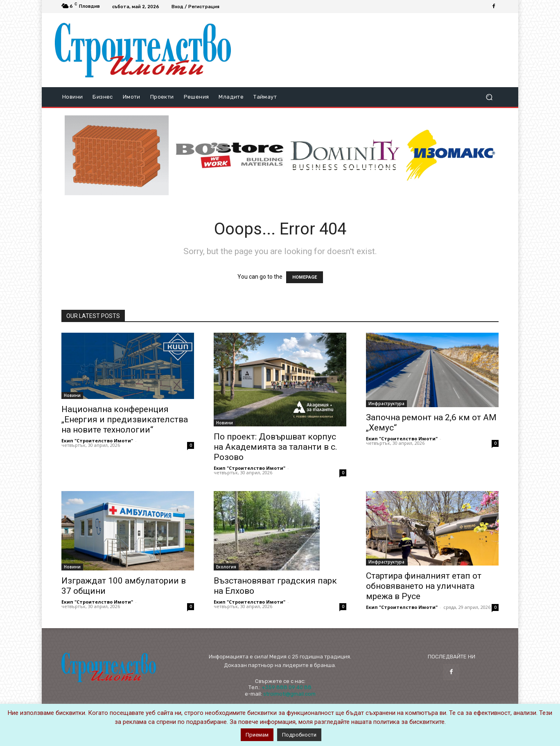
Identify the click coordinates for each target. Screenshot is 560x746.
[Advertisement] (371, 50)
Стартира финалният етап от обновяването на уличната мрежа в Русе (424, 586)
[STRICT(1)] (451, 155)
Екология (226, 567)
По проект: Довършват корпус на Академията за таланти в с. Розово (275, 447)
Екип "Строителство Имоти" (97, 441)
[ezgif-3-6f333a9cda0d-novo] (117, 156)
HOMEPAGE (305, 277)
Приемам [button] (257, 735)
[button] (489, 97)
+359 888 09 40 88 (287, 687)
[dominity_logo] (345, 155)
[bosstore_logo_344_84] (230, 155)
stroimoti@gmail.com (289, 694)
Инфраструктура (386, 403)
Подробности (299, 735)
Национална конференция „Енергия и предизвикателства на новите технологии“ (125, 419)
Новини (72, 395)
